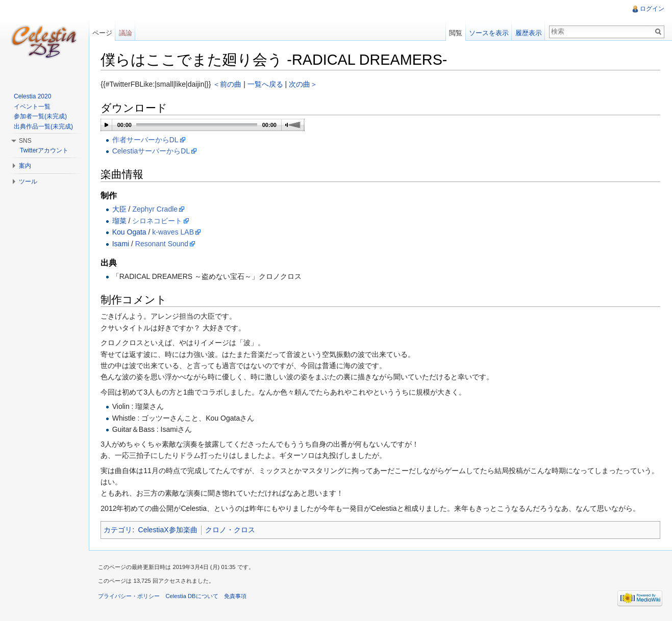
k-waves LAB (175, 232)
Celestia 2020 (32, 96)
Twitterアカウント (44, 150)
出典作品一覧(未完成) (43, 126)
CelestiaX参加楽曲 (169, 530)
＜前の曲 (229, 85)
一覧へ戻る (267, 85)
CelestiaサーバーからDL (153, 151)
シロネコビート (159, 221)
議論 (127, 33)
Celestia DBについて (194, 598)
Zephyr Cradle (157, 210)
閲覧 (455, 33)
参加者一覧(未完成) (40, 116)
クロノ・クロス (232, 530)
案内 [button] (25, 166)
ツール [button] (28, 182)
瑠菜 (121, 221)
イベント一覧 (32, 107)
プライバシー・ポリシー (131, 598)
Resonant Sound (164, 244)
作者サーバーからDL (147, 140)
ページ (103, 33)
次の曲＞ (305, 85)
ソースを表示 (488, 33)
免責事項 (237, 598)
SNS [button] (25, 141)
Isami (122, 244)
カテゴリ (120, 530)
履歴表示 (528, 33)
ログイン (652, 9)
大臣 (121, 210)
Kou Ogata (131, 232)
